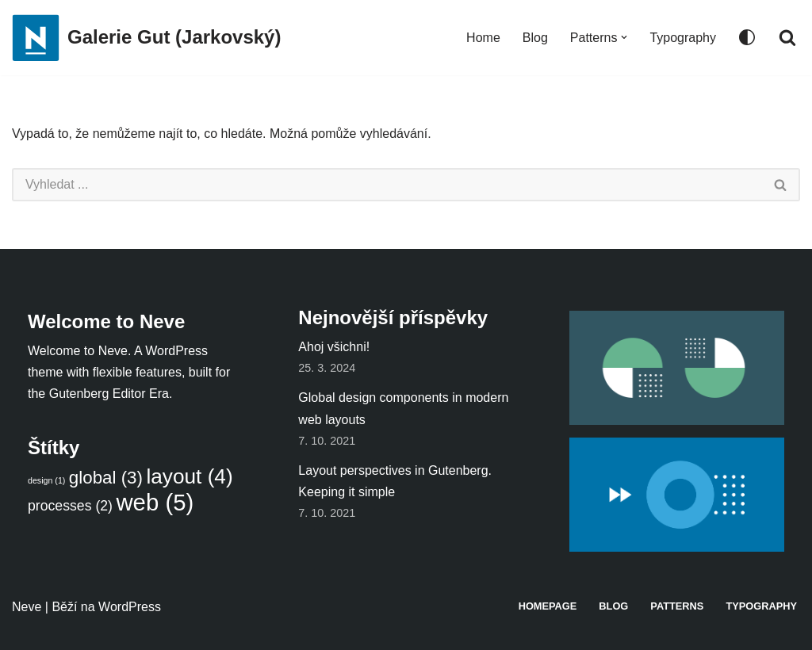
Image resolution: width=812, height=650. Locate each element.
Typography (683, 38)
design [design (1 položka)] (46, 480)
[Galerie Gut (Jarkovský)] (146, 38)
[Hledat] (787, 37)
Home (483, 38)
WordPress (130, 607)
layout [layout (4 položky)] (189, 476)
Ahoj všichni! (334, 347)
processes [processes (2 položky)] (70, 506)
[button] (624, 37)
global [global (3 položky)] (106, 478)
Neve (27, 607)
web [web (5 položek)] (155, 502)
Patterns (677, 606)
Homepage (548, 606)
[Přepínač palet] (747, 37)
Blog (535, 38)
